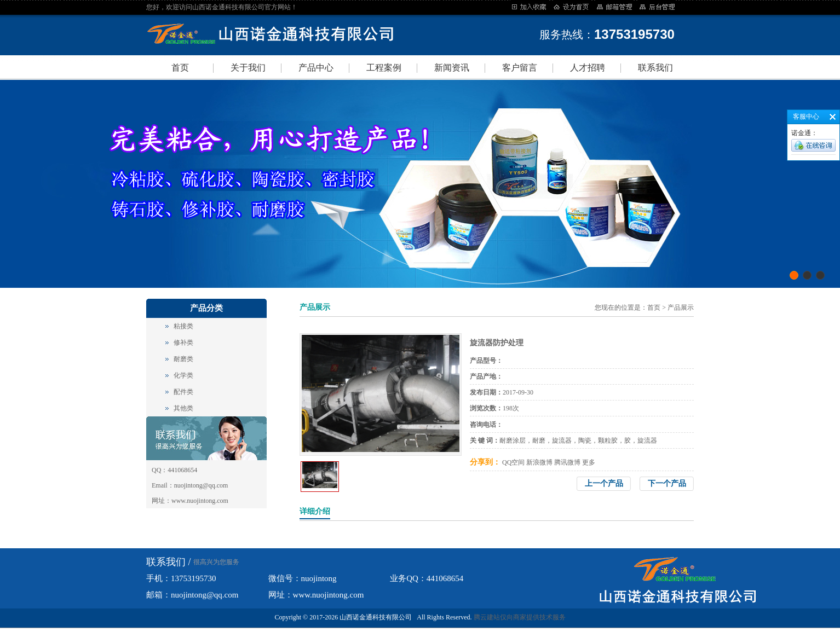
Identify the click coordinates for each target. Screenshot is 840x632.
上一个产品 (604, 483)
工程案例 (384, 68)
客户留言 (520, 68)
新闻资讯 (452, 68)
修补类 (183, 343)
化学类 (183, 375)
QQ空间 (513, 462)
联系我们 (655, 68)
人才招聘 (588, 68)
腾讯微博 (567, 462)
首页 (180, 68)
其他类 (183, 408)
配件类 (183, 392)
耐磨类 (183, 359)
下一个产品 (667, 483)
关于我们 (248, 68)
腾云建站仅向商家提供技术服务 (520, 617)
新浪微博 (539, 462)
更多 (589, 462)
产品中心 (316, 68)
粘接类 (183, 326)
